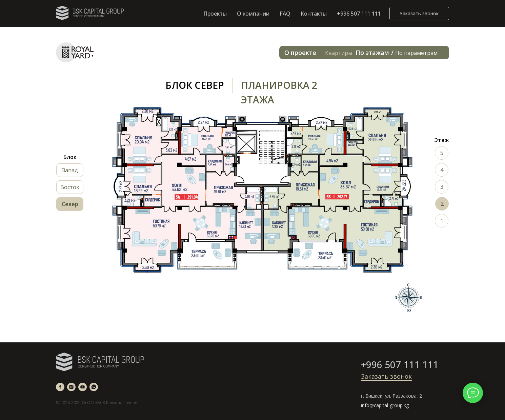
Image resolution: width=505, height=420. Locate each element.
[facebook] (60, 387)
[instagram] (71, 387)
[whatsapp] (94, 387)
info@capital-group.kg (385, 405)
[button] (419, 14)
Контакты (314, 14)
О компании (253, 14)
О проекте (300, 53)
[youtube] (83, 387)
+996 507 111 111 (359, 14)
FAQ (285, 14)
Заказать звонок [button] (386, 376)
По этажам (372, 53)
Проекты (215, 14)
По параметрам (416, 53)
